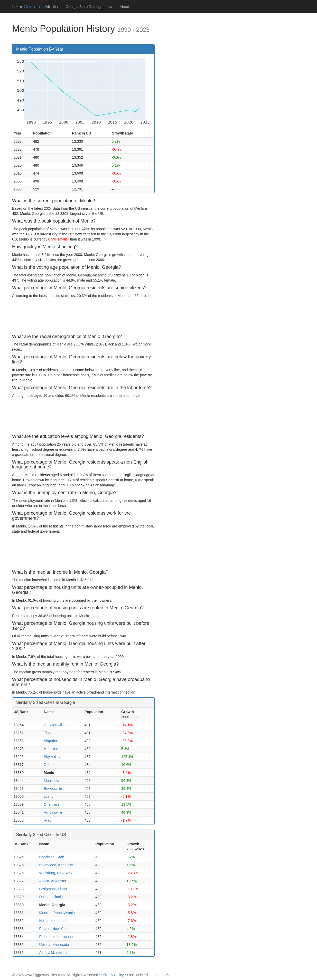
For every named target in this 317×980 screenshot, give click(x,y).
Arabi (48, 820)
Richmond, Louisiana (56, 937)
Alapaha (50, 741)
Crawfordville (54, 725)
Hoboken (51, 749)
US (15, 7)
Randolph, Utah (52, 857)
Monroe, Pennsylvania (57, 913)
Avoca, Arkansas (53, 881)
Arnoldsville (53, 812)
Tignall (49, 733)
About (124, 7)
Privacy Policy (112, 975)
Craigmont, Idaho (53, 889)
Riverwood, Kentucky (56, 865)
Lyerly (49, 796)
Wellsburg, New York (56, 873)
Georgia (32, 7)
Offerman (51, 804)
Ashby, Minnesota (53, 953)
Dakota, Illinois (51, 897)
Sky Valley (52, 757)
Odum (49, 765)
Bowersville (53, 789)
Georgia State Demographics (89, 7)
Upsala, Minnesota (54, 945)
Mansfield (52, 781)
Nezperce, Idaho (53, 921)
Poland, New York (54, 929)
